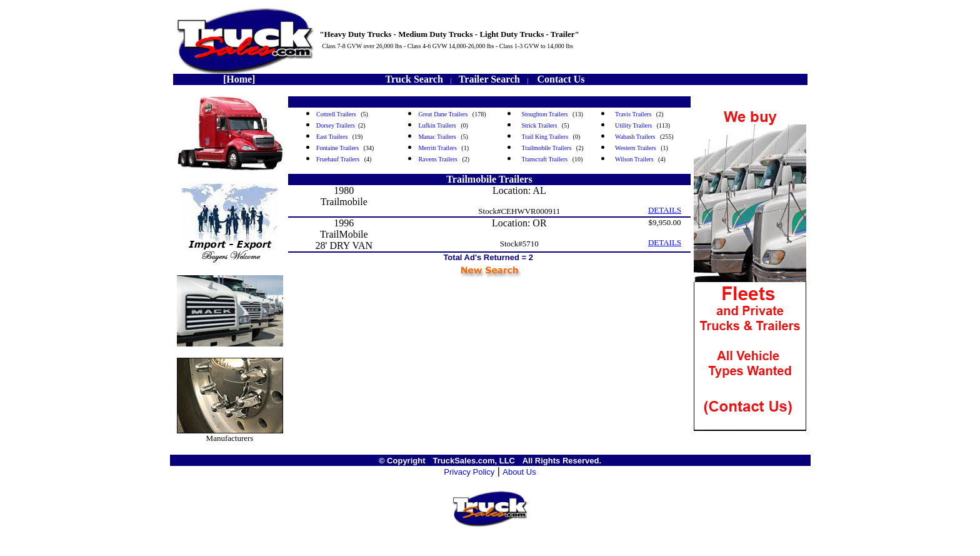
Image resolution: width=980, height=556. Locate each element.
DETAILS (665, 210)
